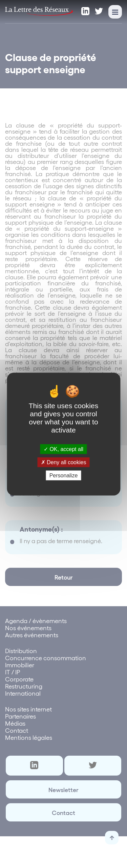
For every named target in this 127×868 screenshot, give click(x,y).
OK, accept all (63, 449)
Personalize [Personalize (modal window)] (64, 475)
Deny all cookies (64, 462)
